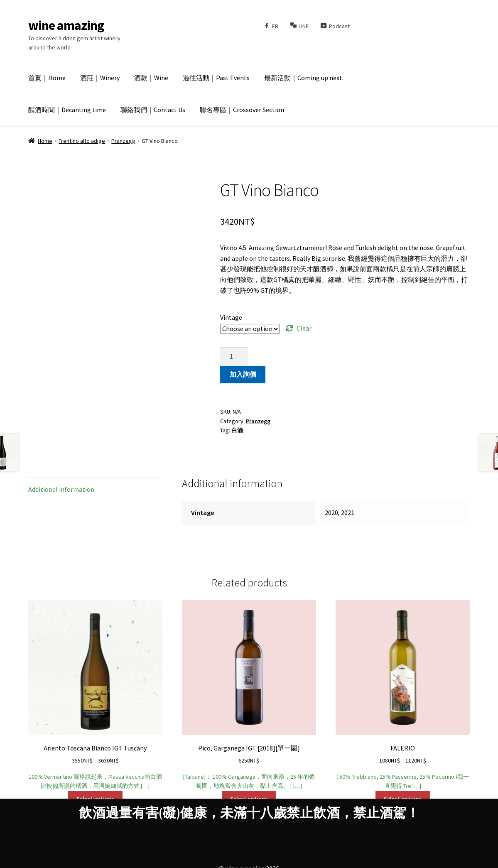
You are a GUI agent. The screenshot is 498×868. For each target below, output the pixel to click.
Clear (304, 328)
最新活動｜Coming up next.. (304, 78)
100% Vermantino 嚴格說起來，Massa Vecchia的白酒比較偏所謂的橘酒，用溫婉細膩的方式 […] (96, 695)
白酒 (237, 430)
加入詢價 (243, 374)
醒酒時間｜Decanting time (67, 110)
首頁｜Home (47, 78)
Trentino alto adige (82, 141)
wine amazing (66, 25)
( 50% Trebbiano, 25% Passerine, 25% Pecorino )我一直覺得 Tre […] (403, 695)
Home (45, 141)
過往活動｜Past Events (216, 78)
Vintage (231, 317)
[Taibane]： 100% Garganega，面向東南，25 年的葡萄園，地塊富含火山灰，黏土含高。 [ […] (249, 695)
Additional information (61, 489)
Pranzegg (123, 141)
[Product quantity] (234, 357)
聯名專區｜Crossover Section (242, 110)
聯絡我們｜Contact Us (153, 110)
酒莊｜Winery (100, 78)
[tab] (96, 490)
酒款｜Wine (151, 78)
